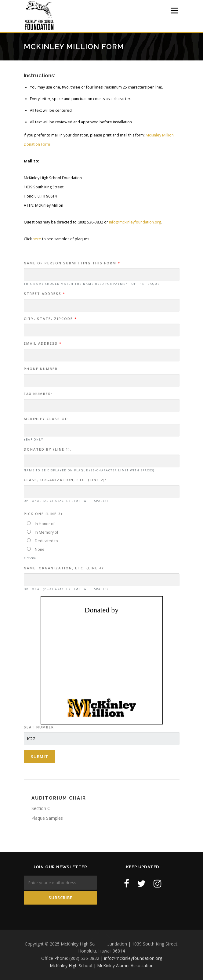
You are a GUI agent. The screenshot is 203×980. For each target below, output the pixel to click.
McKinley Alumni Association (125, 965)
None (36, 549)
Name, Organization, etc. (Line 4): (64, 568)
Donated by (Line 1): (48, 449)
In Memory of (43, 532)
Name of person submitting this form (72, 263)
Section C (41, 808)
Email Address (43, 343)
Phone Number (41, 369)
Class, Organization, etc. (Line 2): (65, 480)
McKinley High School (71, 965)
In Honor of (41, 524)
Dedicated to (42, 541)
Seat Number (39, 727)
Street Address (45, 294)
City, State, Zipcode (50, 319)
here (37, 239)
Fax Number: (38, 394)
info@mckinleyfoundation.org (135, 222)
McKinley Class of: (46, 419)
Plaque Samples (47, 818)
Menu (174, 11)
